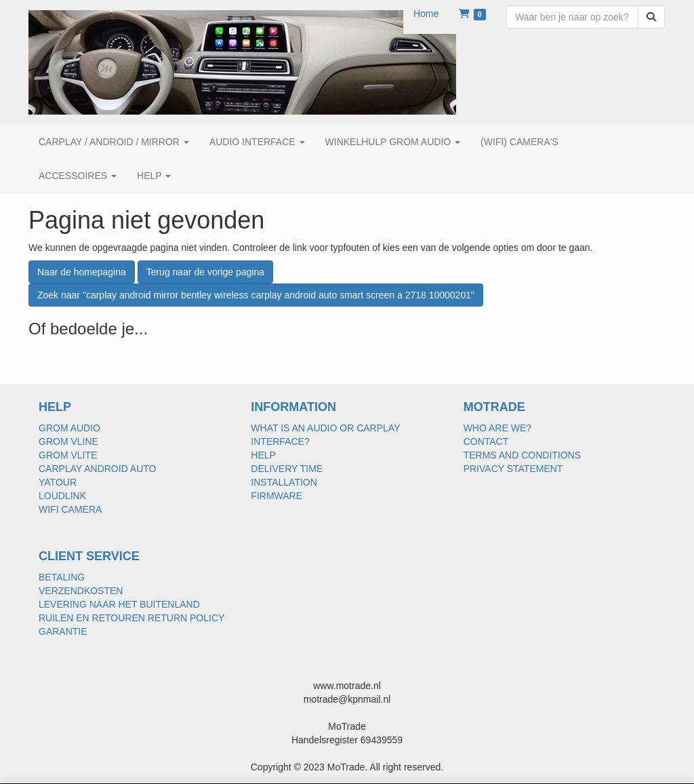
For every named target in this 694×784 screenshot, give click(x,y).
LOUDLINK (62, 496)
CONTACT (486, 442)
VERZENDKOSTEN (81, 591)
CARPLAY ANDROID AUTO (98, 469)
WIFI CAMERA (70, 509)
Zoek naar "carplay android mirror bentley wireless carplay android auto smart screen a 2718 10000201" (256, 295)
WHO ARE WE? (497, 428)
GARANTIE (63, 631)
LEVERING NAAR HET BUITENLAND (119, 604)
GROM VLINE (68, 442)
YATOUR (58, 482)
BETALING (62, 577)
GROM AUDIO (69, 428)
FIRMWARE (277, 496)
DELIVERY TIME (287, 469)
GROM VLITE (68, 455)
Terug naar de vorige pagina (205, 272)
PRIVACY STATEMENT (513, 469)
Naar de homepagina (82, 272)
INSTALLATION (284, 482)
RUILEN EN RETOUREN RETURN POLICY (131, 618)
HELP (263, 455)
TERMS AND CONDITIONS (522, 455)
